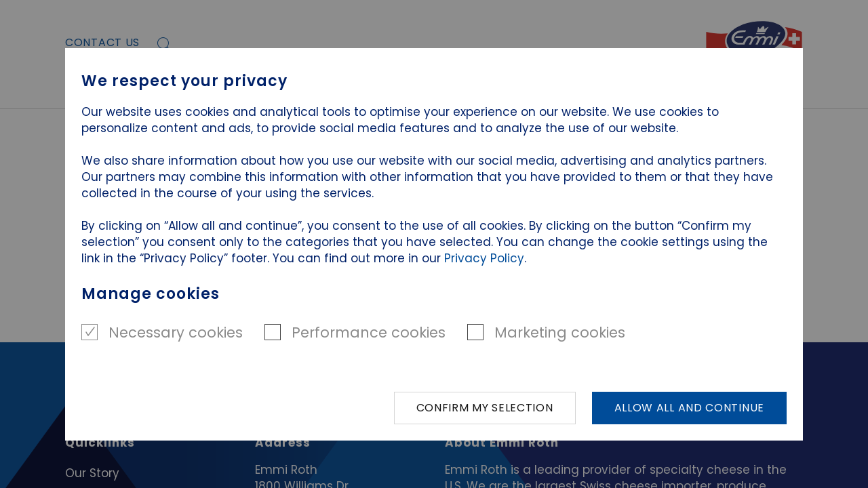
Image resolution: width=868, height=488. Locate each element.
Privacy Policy (484, 258)
